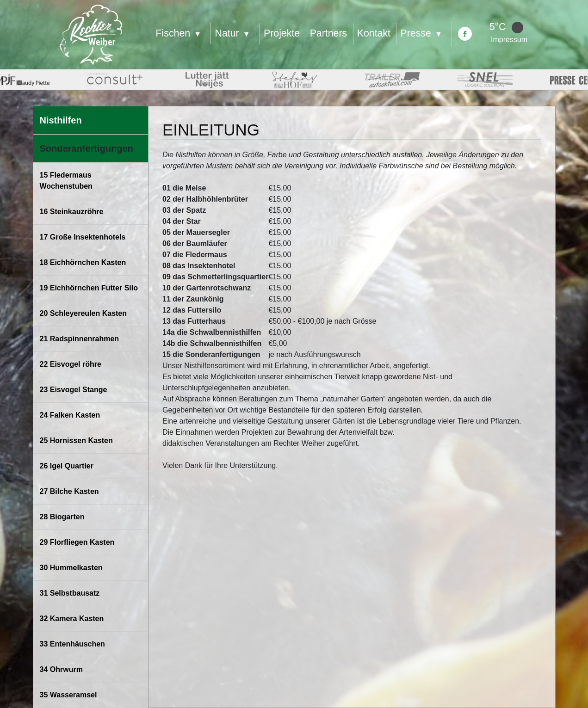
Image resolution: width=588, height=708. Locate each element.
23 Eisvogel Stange (74, 390)
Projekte (282, 33)
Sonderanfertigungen (87, 148)
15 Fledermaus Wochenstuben (66, 181)
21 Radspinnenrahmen (80, 339)
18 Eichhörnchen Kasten (83, 262)
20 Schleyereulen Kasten (84, 313)
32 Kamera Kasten (72, 619)
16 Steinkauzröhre (72, 212)
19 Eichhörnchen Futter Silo (89, 288)
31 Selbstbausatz (70, 593)
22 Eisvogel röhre (71, 364)
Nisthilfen (61, 120)
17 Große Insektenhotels (83, 237)
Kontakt (374, 33)
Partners (329, 33)
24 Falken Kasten (70, 415)
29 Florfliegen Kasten (77, 542)
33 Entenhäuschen (72, 644)
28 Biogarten (62, 517)
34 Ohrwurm (61, 669)
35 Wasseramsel (68, 695)
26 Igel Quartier (67, 466)
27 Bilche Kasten (69, 491)
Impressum (509, 40)
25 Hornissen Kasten (76, 440)
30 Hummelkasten (71, 568)
